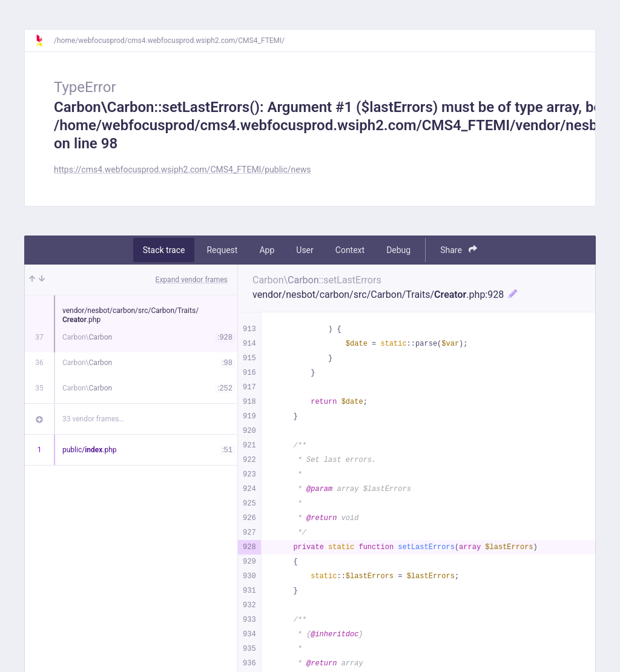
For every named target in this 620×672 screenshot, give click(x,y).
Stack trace (164, 250)
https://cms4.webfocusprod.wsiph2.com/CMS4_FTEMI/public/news (182, 170)
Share (459, 250)
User (305, 250)
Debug (398, 250)
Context (350, 250)
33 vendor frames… (93, 419)
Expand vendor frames (192, 280)
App (267, 250)
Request (222, 250)
